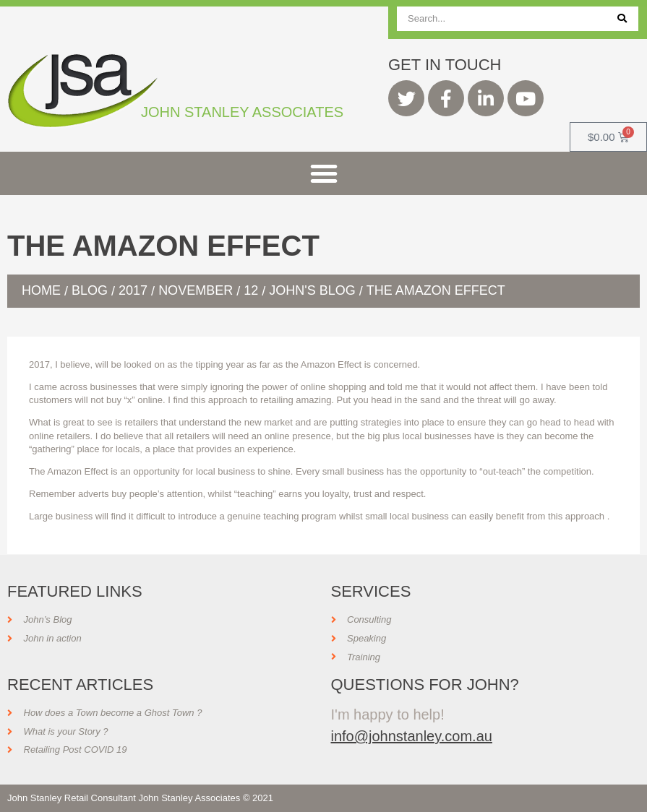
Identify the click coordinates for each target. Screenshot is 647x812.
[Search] (622, 19)
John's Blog (312, 290)
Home (41, 290)
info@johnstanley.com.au (412, 736)
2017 (133, 290)
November (196, 290)
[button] (324, 173)
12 (251, 290)
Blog (90, 290)
